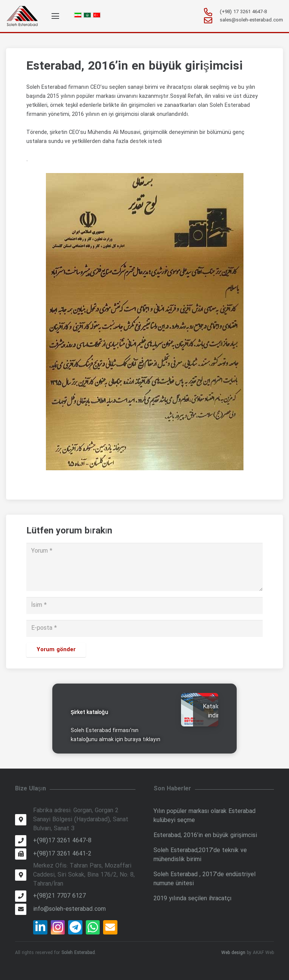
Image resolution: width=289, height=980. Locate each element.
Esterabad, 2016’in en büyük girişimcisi (205, 835)
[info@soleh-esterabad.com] (24, 909)
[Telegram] (75, 927)
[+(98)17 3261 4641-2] (24, 854)
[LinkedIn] (40, 927)
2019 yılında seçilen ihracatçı (192, 899)
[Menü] (55, 16)
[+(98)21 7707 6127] (24, 896)
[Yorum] (144, 567)
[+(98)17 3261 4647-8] (24, 841)
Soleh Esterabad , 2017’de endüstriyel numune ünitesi (205, 879)
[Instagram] (58, 927)
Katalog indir (213, 711)
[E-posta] (144, 628)
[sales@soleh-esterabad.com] (211, 20)
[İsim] (144, 605)
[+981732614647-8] (211, 12)
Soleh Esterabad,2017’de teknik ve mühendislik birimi (200, 855)
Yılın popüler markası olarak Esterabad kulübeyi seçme (205, 816)
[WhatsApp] (93, 927)
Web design (233, 953)
